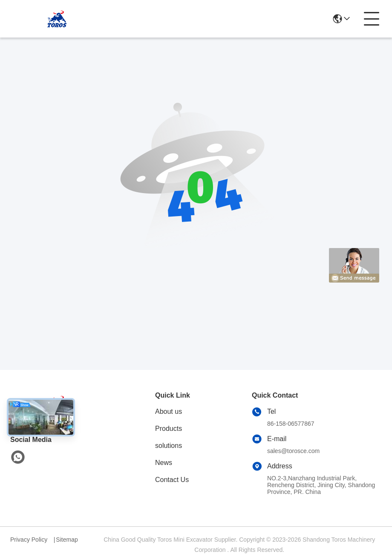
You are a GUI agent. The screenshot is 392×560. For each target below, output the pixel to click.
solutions (169, 446)
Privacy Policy (29, 540)
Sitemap (67, 540)
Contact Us (172, 480)
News (164, 463)
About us (169, 411)
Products (169, 429)
